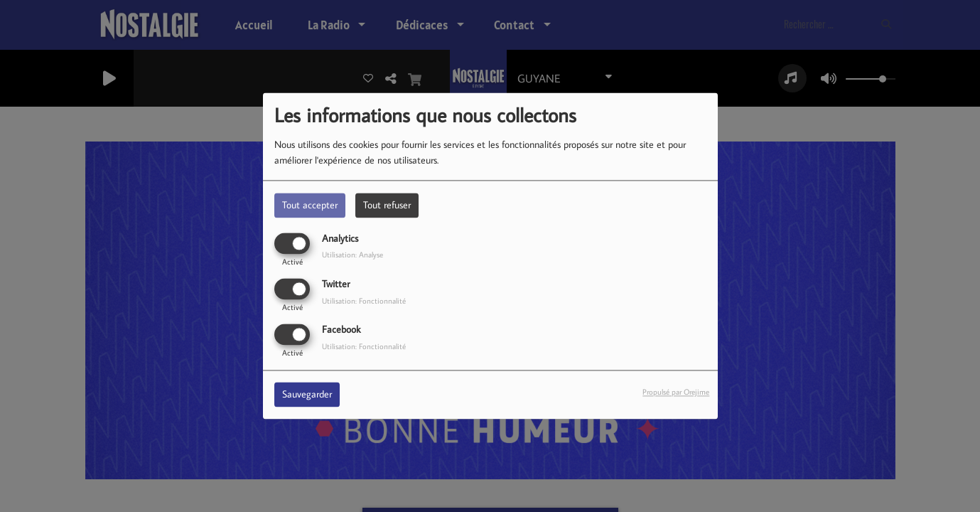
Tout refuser (387, 205)
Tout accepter (310, 205)
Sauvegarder (307, 395)
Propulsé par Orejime (676, 392)
